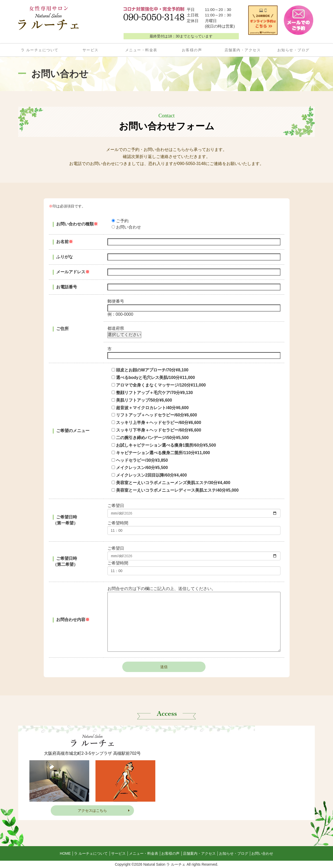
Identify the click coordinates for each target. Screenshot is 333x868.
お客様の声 (192, 50)
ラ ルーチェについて (40, 50)
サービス (91, 50)
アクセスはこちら (104, 810)
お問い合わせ (262, 853)
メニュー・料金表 (141, 50)
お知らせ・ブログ (293, 50)
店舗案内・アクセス (243, 50)
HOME (65, 853)
